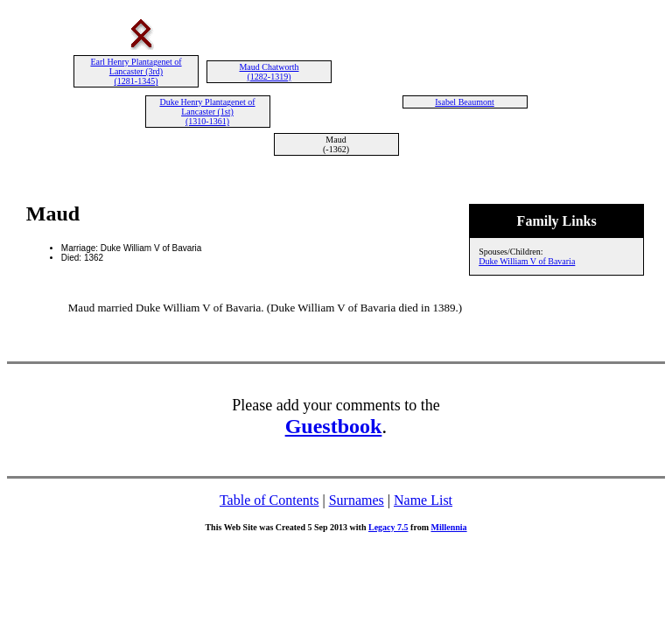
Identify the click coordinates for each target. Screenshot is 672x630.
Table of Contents (269, 500)
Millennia (448, 527)
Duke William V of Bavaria (527, 261)
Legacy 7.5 (388, 527)
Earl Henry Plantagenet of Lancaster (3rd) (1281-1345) (136, 71)
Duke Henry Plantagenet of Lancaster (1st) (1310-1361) (207, 112)
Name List (423, 500)
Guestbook (334, 426)
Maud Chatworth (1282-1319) (269, 72)
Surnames (357, 500)
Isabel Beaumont (464, 102)
